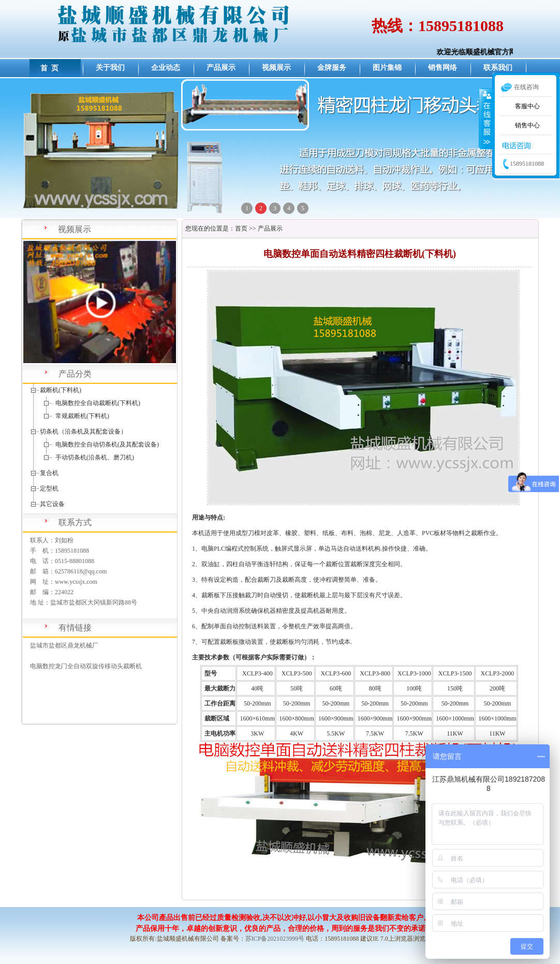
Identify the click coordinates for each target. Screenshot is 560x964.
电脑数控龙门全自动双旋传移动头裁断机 (86, 666)
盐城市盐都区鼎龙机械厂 (64, 645)
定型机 (49, 488)
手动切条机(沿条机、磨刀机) (95, 457)
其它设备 (52, 504)
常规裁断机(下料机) (82, 416)
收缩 (486, 119)
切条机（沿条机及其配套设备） (83, 431)
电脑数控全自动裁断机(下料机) (98, 403)
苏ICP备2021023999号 (275, 939)
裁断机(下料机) (61, 390)
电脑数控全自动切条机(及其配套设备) (107, 444)
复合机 (49, 473)
